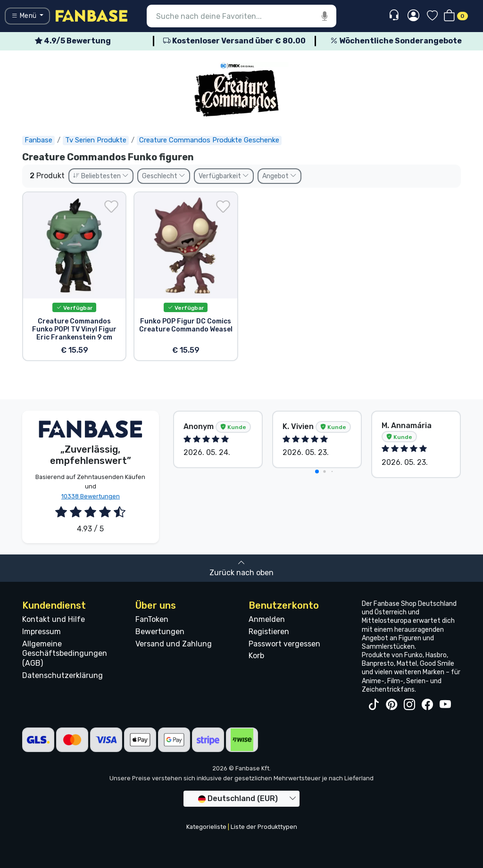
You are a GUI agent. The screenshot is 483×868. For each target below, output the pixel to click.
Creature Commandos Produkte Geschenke (209, 140)
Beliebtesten (101, 176)
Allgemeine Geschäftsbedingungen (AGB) (65, 654)
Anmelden (267, 619)
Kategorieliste (206, 827)
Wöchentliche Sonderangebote (396, 41)
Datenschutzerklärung (62, 675)
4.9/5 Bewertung (73, 41)
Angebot (279, 176)
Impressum (42, 632)
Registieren (269, 632)
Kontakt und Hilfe (54, 619)
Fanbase (38, 140)
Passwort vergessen (284, 644)
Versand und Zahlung (174, 644)
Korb (256, 656)
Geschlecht (164, 176)
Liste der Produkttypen (264, 827)
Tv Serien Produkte (96, 140)
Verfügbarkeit (224, 176)
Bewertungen (160, 632)
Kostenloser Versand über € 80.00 (234, 41)
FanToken (152, 619)
